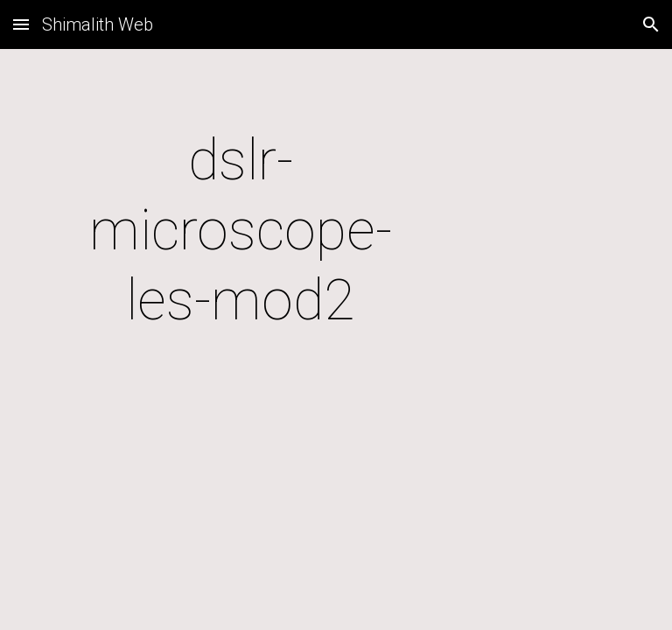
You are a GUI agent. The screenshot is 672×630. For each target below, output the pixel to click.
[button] (21, 24)
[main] (240, 231)
